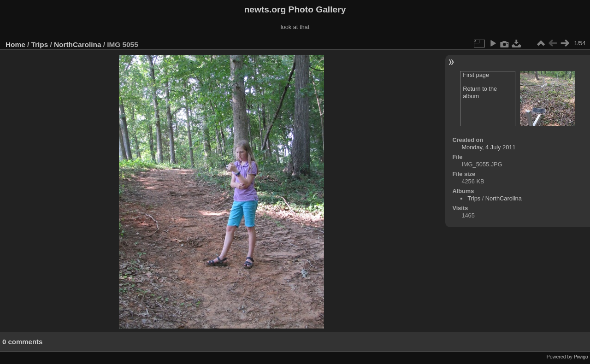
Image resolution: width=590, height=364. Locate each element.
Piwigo (581, 357)
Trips (40, 44)
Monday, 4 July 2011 (488, 147)
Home (15, 44)
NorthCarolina (77, 44)
